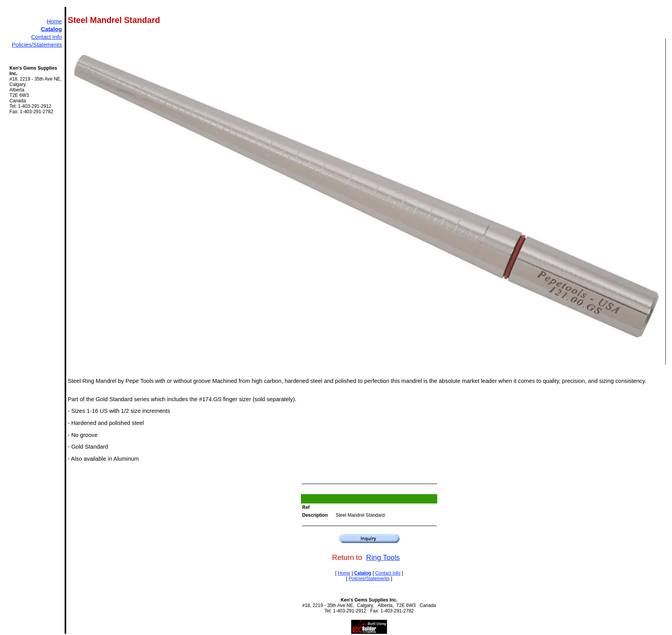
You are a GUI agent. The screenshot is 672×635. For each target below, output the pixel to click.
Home (54, 21)
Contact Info (47, 37)
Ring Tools (383, 557)
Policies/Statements (37, 45)
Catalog (51, 29)
